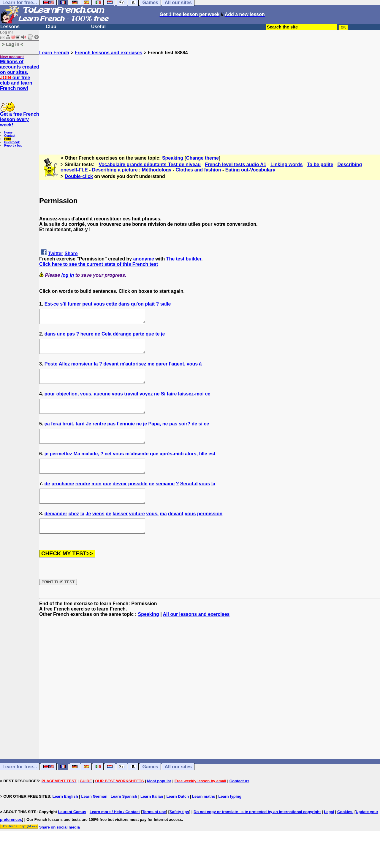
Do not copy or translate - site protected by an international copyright (257, 833)
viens (98, 532)
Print (8, 139)
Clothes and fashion (198, 170)
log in (68, 275)
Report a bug (13, 146)
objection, (68, 402)
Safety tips (179, 833)
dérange (122, 337)
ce (208, 402)
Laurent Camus (72, 833)
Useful (98, 27)
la (96, 369)
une (61, 337)
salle (166, 304)
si (201, 434)
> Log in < (13, 44)
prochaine (63, 500)
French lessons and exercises (109, 53)
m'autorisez (133, 369)
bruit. (68, 434)
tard (80, 434)
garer (161, 369)
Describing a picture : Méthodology (132, 170)
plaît (150, 304)
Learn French (54, 53)
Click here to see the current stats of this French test (99, 264)
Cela (107, 337)
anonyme (144, 259)
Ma (77, 467)
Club (51, 27)
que (150, 337)
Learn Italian (152, 818)
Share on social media (60, 849)
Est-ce (52, 304)
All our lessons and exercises (196, 636)
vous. (86, 402)
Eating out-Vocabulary (250, 170)
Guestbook (12, 142)
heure (87, 337)
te (157, 337)
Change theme (202, 158)
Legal (329, 833)
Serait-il (189, 500)
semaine (165, 500)
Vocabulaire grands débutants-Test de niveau (150, 164)
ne (98, 337)
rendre (83, 500)
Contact (10, 136)
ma (163, 532)
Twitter (55, 253)
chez (74, 532)
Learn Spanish (124, 818)
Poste (51, 369)
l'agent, (177, 369)
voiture (137, 532)
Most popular (159, 802)
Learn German (94, 818)
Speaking (173, 158)
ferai (56, 434)
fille (203, 467)
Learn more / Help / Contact (115, 833)
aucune (102, 402)
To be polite (320, 164)
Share (71, 253)
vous (99, 304)
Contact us (239, 802)
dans (124, 304)
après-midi (172, 467)
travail (131, 402)
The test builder (184, 259)
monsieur (82, 369)
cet (108, 467)
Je (88, 434)
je (163, 337)
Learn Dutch (178, 818)
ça (47, 434)
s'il (63, 304)
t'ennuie (126, 434)
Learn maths (204, 818)
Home (8, 132)
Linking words (286, 164)
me (151, 369)
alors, (191, 467)
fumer (74, 304)
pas (71, 337)
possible (138, 500)
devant (111, 369)
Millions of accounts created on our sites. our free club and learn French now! (20, 75)
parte (138, 337)
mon (96, 500)
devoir (120, 500)
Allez (64, 369)
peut (87, 304)
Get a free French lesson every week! (20, 119)
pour (50, 402)
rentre (99, 434)
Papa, (155, 434)
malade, (90, 467)
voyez (146, 402)
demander (56, 532)
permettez (61, 467)
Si (163, 402)
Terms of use (154, 833)
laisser (120, 532)
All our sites (178, 788)
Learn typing (230, 818)
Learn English (65, 818)
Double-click (79, 176)
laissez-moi (191, 402)
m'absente (137, 467)
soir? (185, 434)
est (212, 467)
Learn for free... (20, 788)
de (194, 434)
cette (111, 304)
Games (150, 788)
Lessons (10, 27)
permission (210, 532)
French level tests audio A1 (236, 164)
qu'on (137, 304)
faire (172, 402)
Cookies (345, 833)
